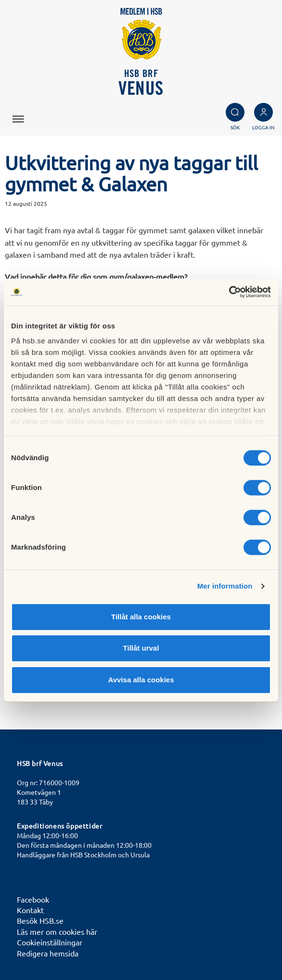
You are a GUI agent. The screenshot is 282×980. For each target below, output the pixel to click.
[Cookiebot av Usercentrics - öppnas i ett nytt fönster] (229, 292)
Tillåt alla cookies (141, 617)
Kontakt (30, 910)
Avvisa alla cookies (141, 680)
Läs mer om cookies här (57, 931)
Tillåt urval (141, 648)
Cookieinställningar (50, 942)
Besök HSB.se (40, 920)
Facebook (33, 899)
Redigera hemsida (48, 953)
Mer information (225, 586)
